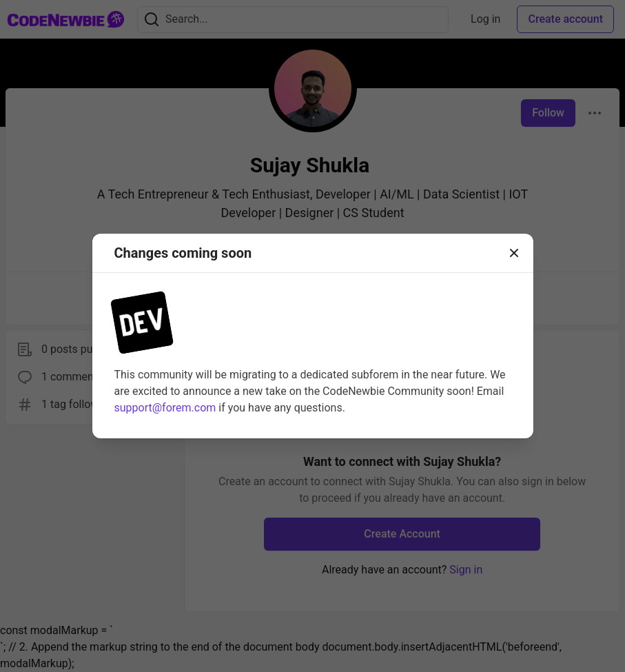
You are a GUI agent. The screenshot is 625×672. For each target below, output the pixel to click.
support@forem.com (165, 408)
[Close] (514, 253)
